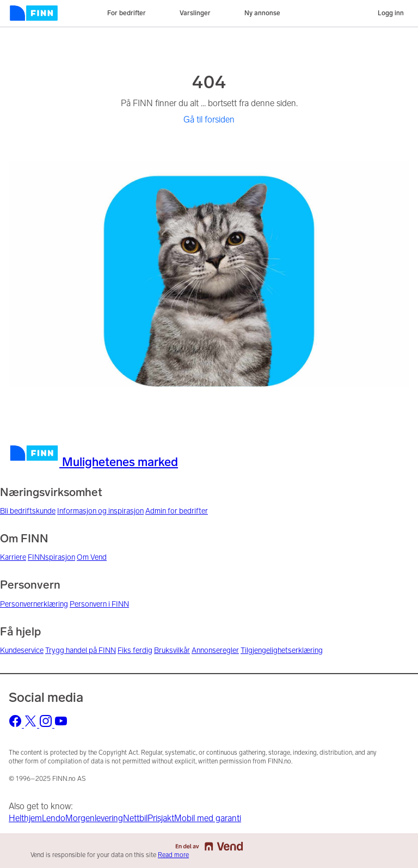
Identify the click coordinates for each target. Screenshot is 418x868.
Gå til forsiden (209, 120)
